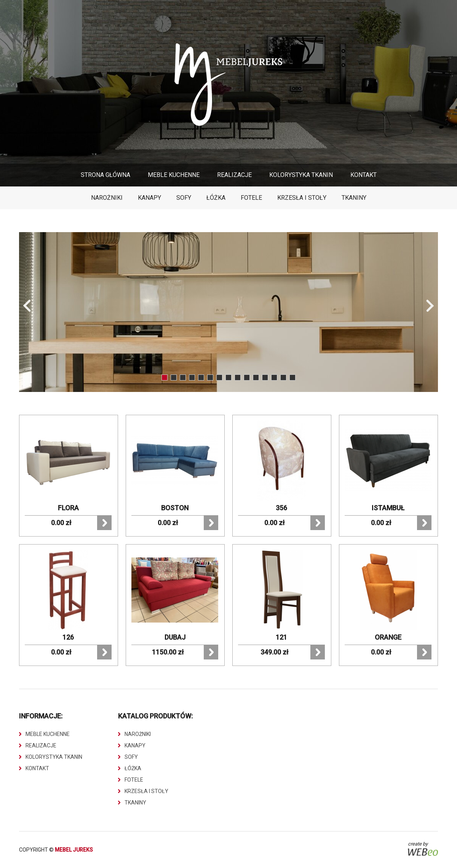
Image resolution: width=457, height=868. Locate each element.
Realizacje (234, 175)
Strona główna (105, 175)
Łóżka (216, 198)
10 (247, 377)
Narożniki (107, 198)
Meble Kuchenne (174, 175)
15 (292, 377)
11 (256, 377)
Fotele (251, 198)
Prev (27, 306)
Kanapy (149, 198)
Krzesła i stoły (302, 198)
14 (283, 377)
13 (274, 377)
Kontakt (364, 175)
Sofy (184, 198)
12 (265, 377)
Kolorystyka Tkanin (301, 175)
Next (430, 306)
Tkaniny (354, 198)
